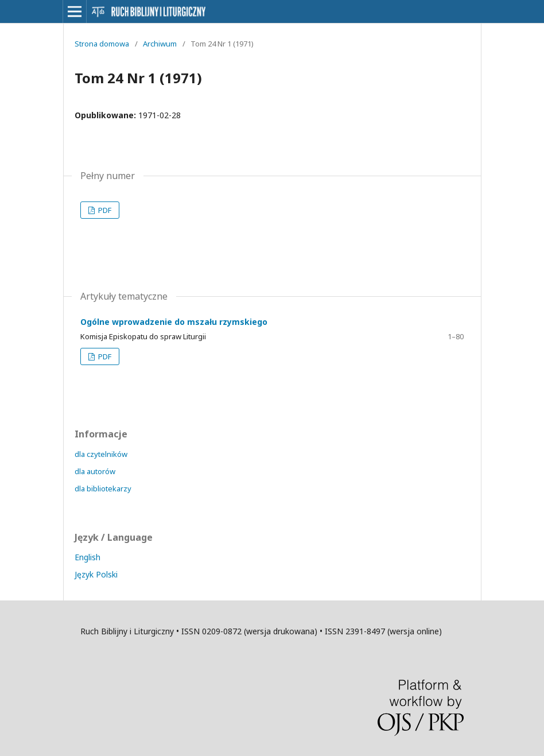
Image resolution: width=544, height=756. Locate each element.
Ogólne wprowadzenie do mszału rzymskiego (174, 322)
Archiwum (160, 44)
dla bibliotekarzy (103, 489)
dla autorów (95, 471)
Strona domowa (102, 44)
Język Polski (96, 574)
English (88, 557)
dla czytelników (101, 454)
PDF (104, 210)
